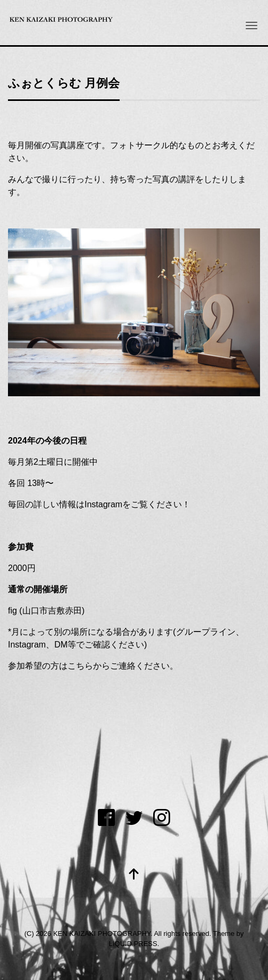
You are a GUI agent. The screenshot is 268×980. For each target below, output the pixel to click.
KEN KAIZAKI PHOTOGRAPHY (102, 934)
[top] (134, 875)
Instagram (103, 504)
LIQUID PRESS (133, 944)
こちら (80, 666)
